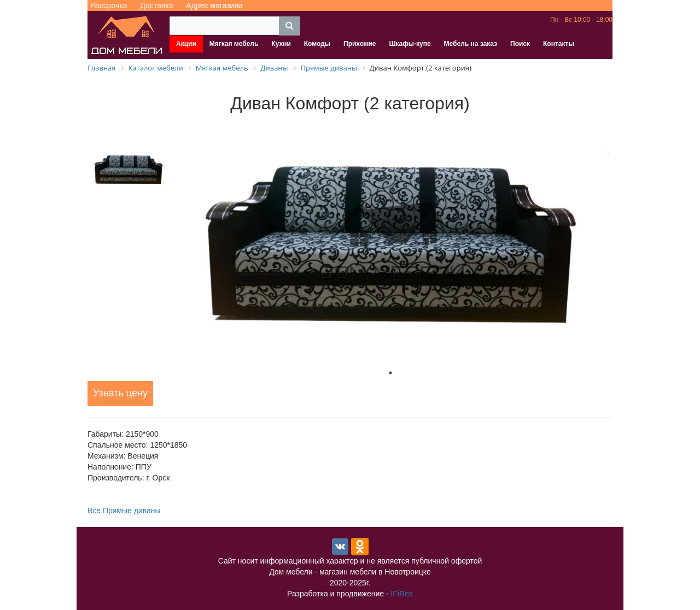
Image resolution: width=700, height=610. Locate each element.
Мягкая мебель (234, 44)
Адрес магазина (214, 5)
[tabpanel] (390, 242)
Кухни (281, 44)
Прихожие (360, 44)
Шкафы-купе (410, 44)
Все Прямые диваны (124, 511)
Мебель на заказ (471, 44)
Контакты (559, 44)
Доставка (156, 5)
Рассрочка (109, 5)
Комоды (317, 44)
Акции (186, 44)
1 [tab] (390, 373)
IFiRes (401, 594)
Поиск (520, 44)
